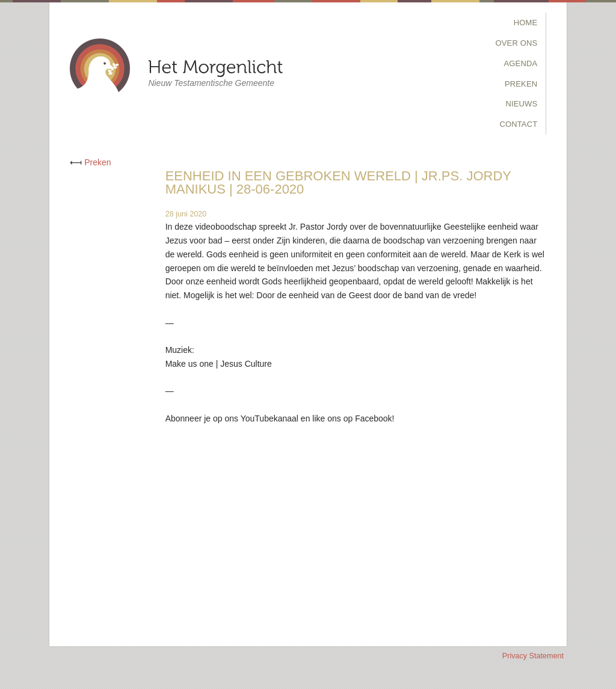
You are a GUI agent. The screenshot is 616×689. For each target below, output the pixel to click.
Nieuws (521, 104)
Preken (521, 84)
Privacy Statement (533, 656)
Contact (518, 124)
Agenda (521, 63)
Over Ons (517, 43)
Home (526, 23)
